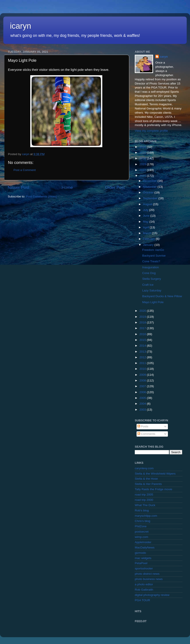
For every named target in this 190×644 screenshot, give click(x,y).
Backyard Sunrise (154, 256)
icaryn (21, 26)
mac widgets (143, 558)
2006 (143, 392)
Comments (146, 434)
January (149, 245)
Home (67, 187)
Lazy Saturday (152, 290)
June (147, 216)
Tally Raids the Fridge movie (154, 489)
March (147, 233)
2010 (143, 369)
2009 (143, 375)
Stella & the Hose (146, 479)
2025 (143, 153)
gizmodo (140, 553)
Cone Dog (149, 273)
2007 (143, 386)
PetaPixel (141, 563)
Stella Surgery (152, 279)
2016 (143, 334)
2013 (143, 352)
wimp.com (142, 537)
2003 (143, 410)
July (146, 210)
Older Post (115, 187)
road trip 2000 (144, 500)
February (149, 239)
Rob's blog (142, 510)
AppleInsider (143, 542)
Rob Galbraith (144, 590)
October (149, 192)
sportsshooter (144, 568)
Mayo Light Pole (153, 302)
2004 (143, 404)
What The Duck (145, 505)
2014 (143, 346)
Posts (143, 426)
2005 (143, 398)
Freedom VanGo (153, 250)
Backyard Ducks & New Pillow (162, 296)
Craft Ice (148, 285)
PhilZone (141, 526)
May (146, 222)
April (146, 227)
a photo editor (144, 584)
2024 (143, 158)
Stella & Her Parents (148, 484)
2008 (143, 380)
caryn (164, 57)
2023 (143, 164)
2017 (143, 328)
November (150, 187)
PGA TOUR (142, 600)
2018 (143, 322)
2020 (143, 311)
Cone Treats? (151, 261)
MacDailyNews (145, 547)
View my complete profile (151, 131)
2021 (143, 176)
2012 (143, 357)
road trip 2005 (144, 495)
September (151, 198)
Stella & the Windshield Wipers (155, 474)
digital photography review (152, 595)
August (148, 204)
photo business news (149, 579)
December (150, 181)
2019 (143, 317)
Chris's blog (142, 521)
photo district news (147, 574)
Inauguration (151, 267)
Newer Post (19, 187)
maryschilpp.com (146, 516)
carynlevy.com (144, 468)
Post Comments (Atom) (42, 196)
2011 (143, 363)
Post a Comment (25, 170)
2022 (143, 170)
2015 (143, 340)
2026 (143, 147)
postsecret (142, 532)
